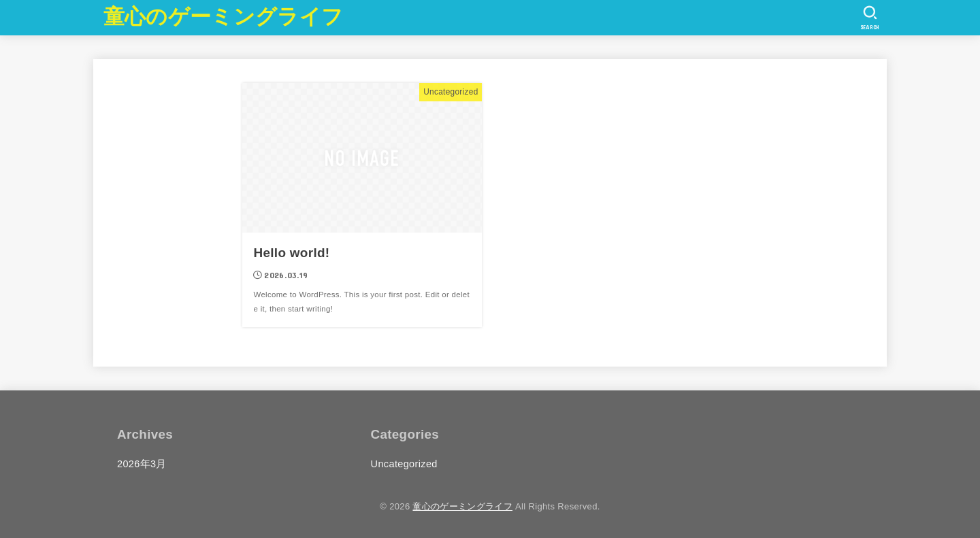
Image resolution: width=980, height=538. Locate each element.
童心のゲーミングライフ (223, 17)
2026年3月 (142, 464)
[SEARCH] (870, 18)
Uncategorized (404, 464)
